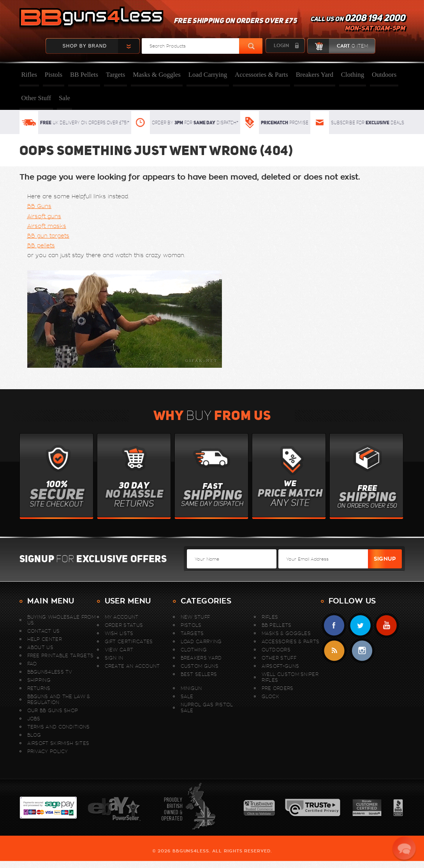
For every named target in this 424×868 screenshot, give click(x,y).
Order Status (124, 625)
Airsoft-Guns (281, 666)
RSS (334, 651)
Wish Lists (119, 633)
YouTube (386, 625)
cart (338, 46)
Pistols (54, 75)
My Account (122, 617)
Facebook (334, 625)
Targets (115, 75)
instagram (362, 651)
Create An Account (132, 666)
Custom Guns (200, 666)
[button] (404, 848)
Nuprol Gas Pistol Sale (207, 707)
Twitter (360, 625)
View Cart (119, 650)
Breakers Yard (315, 75)
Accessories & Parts (261, 75)
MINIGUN (191, 688)
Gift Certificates (129, 641)
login (281, 46)
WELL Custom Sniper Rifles (290, 677)
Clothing (353, 75)
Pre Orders (278, 688)
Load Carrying (208, 75)
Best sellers (199, 674)
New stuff (195, 617)
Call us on (358, 24)
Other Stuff (36, 98)
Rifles (29, 75)
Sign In (114, 658)
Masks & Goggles (157, 75)
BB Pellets (84, 75)
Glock (271, 696)
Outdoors (384, 75)
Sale (64, 98)
